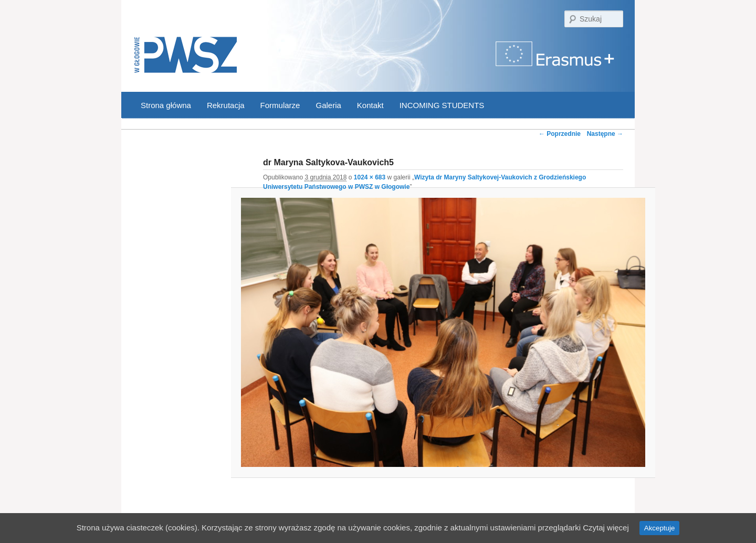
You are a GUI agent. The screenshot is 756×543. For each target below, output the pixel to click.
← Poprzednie (560, 134)
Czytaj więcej (606, 528)
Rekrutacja (226, 105)
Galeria (328, 105)
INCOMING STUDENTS (442, 105)
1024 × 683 (370, 177)
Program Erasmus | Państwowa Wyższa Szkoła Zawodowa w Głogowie (556, 60)
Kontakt (370, 105)
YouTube (617, 106)
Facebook (603, 106)
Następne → (605, 134)
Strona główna (166, 105)
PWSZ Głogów (186, 55)
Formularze (280, 105)
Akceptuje (660, 528)
